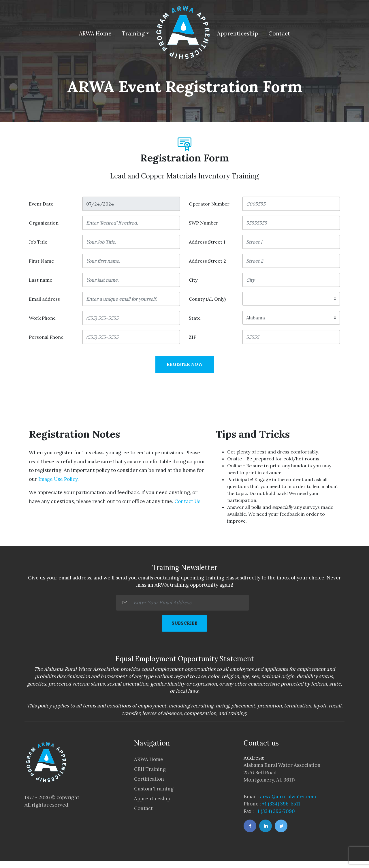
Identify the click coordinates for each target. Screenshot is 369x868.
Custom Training (154, 789)
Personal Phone (46, 337)
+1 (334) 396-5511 (281, 804)
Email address (44, 299)
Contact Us (187, 501)
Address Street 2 (207, 261)
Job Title (38, 242)
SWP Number (204, 223)
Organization (44, 223)
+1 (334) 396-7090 (275, 811)
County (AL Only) (207, 299)
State (195, 318)
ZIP (193, 337)
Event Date (41, 204)
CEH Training (150, 769)
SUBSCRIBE (184, 623)
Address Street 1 (207, 242)
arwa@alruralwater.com (288, 797)
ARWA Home (95, 33)
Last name (41, 280)
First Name (41, 261)
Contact (279, 33)
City (193, 280)
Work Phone (42, 318)
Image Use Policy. (58, 479)
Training (133, 33)
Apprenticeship (238, 33)
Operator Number (209, 204)
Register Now (185, 364)
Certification (149, 779)
